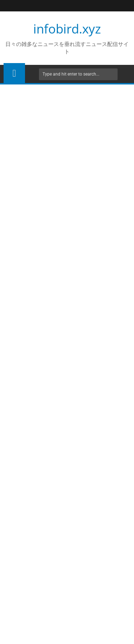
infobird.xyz (67, 29)
